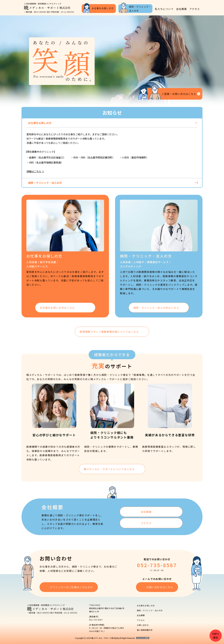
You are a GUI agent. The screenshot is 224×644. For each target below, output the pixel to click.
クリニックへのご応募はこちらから (73, 587)
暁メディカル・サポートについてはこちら (109, 469)
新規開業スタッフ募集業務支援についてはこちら (109, 332)
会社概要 (181, 9)
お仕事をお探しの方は (57, 308)
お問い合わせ (143, 625)
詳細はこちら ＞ (35, 171)
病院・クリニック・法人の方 (150, 610)
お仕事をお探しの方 (146, 605)
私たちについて (164, 9)
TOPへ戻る (216, 636)
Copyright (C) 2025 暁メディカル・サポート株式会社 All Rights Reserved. (105, 638)
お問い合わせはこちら (160, 587)
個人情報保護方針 (145, 630)
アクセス (195, 9)
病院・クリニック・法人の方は (156, 308)
